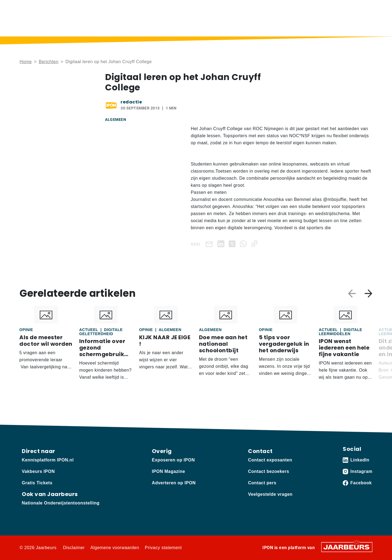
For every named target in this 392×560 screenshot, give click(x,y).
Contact (298, 8)
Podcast (206, 26)
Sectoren (315, 26)
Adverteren (80, 8)
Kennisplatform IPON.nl (48, 460)
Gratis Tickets (37, 483)
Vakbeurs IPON (357, 26)
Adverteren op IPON (174, 483)
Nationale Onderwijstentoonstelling (61, 503)
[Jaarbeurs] (347, 547)
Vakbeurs (59, 8)
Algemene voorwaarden (115, 548)
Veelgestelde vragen (270, 494)
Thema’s (279, 26)
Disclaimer (74, 548)
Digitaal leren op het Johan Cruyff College (108, 62)
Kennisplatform (33, 8)
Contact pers (262, 483)
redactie (131, 102)
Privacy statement (163, 548)
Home (151, 26)
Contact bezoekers (269, 471)
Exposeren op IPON (173, 460)
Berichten (177, 26)
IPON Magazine (242, 26)
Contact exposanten (270, 460)
